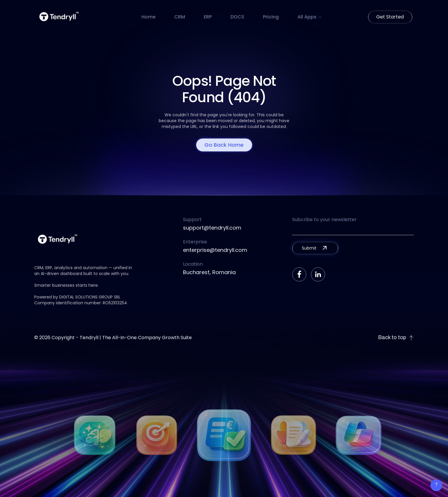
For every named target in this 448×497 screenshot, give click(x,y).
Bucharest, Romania (209, 272)
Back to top (396, 338)
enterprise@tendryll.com (215, 250)
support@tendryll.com (212, 228)
